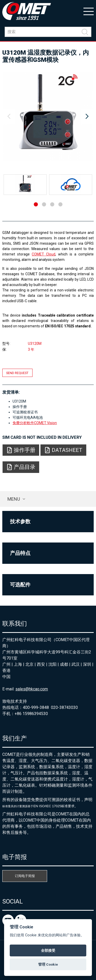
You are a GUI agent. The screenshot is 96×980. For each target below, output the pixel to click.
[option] (48, 117)
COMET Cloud (44, 254)
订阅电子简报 (25, 876)
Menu (14, 499)
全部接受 (48, 950)
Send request (17, 373)
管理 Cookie (48, 964)
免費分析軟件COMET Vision (35, 423)
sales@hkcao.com (32, 689)
